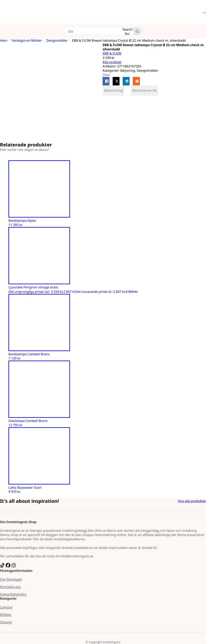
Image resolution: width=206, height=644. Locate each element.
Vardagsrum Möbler (27, 41)
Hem (4, 41)
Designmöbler (57, 41)
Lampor (6, 607)
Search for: (128, 31)
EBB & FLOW (112, 53)
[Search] (137, 31)
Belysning (128, 71)
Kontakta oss (10, 587)
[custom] (3, 566)
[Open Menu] (204, 13)
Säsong (6, 622)
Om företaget (11, 579)
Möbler (6, 615)
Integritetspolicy (13, 594)
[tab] (113, 90)
